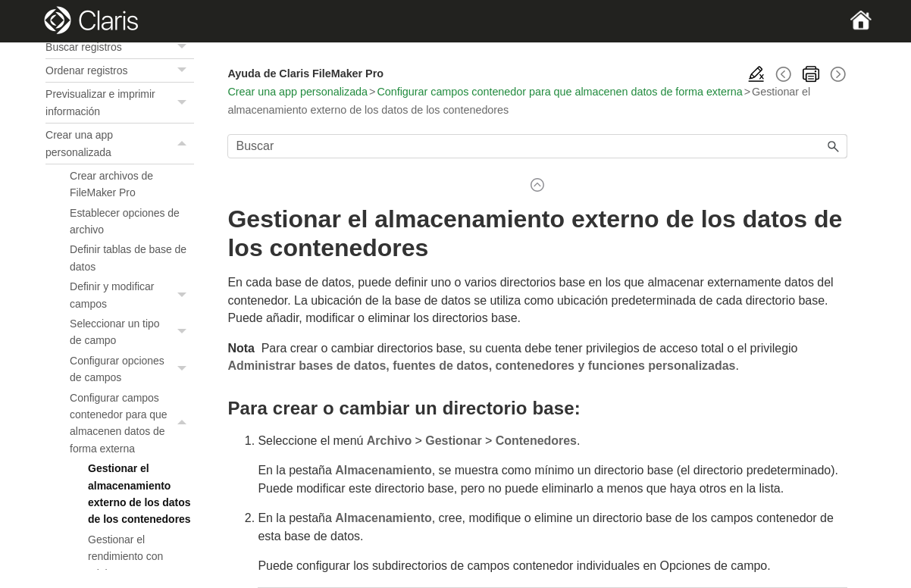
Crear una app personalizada (120, 144)
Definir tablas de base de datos (128, 258)
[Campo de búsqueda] (537, 146)
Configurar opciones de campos (132, 369)
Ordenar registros (120, 70)
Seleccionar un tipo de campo (132, 332)
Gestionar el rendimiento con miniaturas (125, 557)
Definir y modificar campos (132, 295)
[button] (183, 47)
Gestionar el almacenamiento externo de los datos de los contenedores (139, 494)
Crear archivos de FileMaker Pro (111, 184)
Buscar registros (120, 47)
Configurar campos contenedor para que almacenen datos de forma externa (132, 424)
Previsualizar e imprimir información (120, 103)
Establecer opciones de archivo (125, 221)
